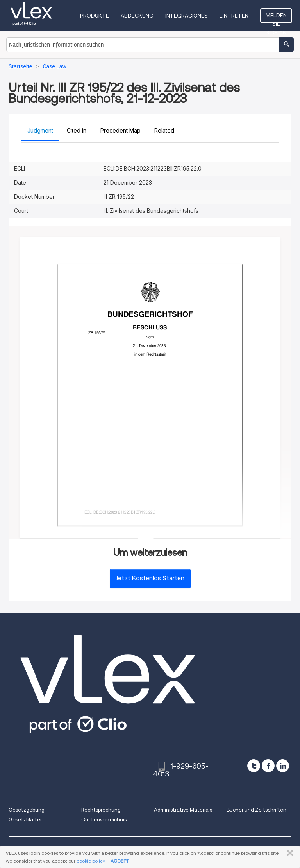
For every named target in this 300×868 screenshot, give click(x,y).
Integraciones (187, 16)
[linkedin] (283, 766)
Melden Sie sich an (276, 18)
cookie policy (91, 861)
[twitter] (254, 766)
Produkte (95, 16)
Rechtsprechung (101, 810)
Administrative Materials (183, 810)
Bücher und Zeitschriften (256, 810)
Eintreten (234, 16)
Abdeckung (137, 16)
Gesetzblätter (25, 820)
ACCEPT (120, 861)
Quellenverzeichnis (104, 820)
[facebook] (268, 766)
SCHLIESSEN (288, 853)
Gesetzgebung (27, 810)
